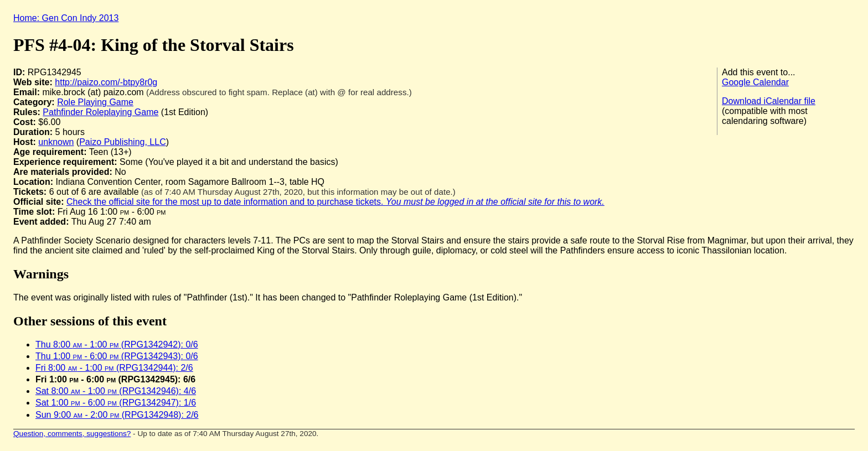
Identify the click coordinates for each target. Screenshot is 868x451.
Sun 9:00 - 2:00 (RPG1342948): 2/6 (117, 415)
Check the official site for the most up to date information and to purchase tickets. (335, 202)
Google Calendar (755, 82)
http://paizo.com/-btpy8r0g (106, 82)
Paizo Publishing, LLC (123, 142)
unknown (56, 142)
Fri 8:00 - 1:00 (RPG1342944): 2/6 (114, 368)
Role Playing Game (95, 102)
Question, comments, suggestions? (72, 434)
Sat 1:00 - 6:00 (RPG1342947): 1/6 (116, 403)
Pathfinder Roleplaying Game (100, 112)
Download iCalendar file (769, 101)
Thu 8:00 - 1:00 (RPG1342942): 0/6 (117, 344)
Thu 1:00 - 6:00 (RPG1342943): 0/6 (117, 356)
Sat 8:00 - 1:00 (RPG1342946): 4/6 (116, 391)
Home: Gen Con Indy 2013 (66, 18)
